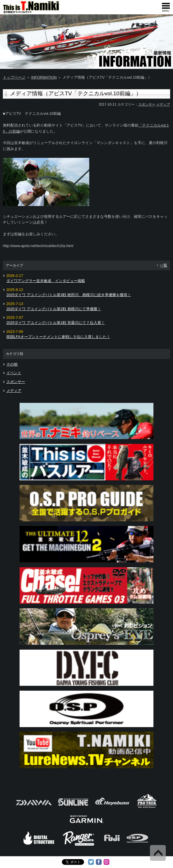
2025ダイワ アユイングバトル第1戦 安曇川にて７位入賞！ (56, 323)
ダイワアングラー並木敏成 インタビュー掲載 (46, 281)
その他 (12, 364)
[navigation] (166, 7)
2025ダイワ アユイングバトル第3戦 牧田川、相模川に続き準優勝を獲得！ (69, 295)
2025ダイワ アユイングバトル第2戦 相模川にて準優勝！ (54, 309)
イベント (14, 373)
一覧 (164, 265)
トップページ (14, 77)
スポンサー (147, 104)
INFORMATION (44, 77)
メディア (163, 104)
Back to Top (158, 853)
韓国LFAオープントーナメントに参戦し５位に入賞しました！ (58, 337)
